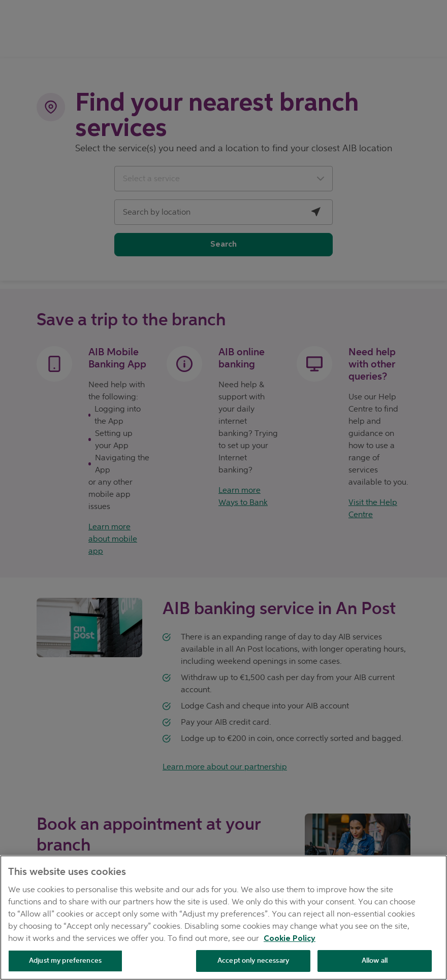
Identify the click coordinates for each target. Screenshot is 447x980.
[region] (223, 918)
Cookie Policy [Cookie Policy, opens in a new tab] (290, 939)
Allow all (375, 960)
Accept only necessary (253, 960)
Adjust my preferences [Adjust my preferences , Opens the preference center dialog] (65, 960)
